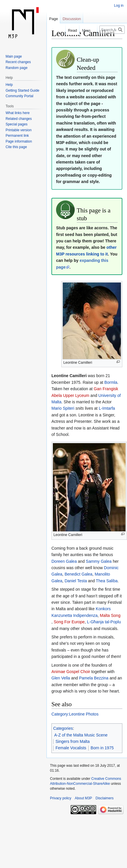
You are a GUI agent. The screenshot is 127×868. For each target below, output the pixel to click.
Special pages (16, 124)
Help (9, 85)
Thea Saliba (107, 581)
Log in (119, 6)
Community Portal (19, 96)
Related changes (19, 119)
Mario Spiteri (63, 408)
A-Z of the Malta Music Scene (81, 735)
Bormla (111, 382)
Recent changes (18, 62)
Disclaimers (105, 798)
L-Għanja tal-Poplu (104, 622)
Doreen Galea (64, 561)
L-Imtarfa (107, 408)
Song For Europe (69, 622)
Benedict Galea (78, 574)
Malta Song (110, 615)
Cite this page (16, 147)
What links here (18, 113)
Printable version (18, 130)
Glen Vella (61, 678)
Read (67, 30)
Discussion (72, 19)
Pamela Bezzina (94, 678)
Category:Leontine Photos (75, 714)
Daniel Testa (76, 581)
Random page (16, 68)
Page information (19, 141)
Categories (63, 728)
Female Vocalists (71, 748)
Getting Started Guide (22, 90)
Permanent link (17, 136)
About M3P (83, 798)
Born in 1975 (102, 748)
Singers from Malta (73, 741)
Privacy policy (61, 798)
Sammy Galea (99, 561)
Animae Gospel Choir (71, 672)
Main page (14, 56)
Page (53, 19)
